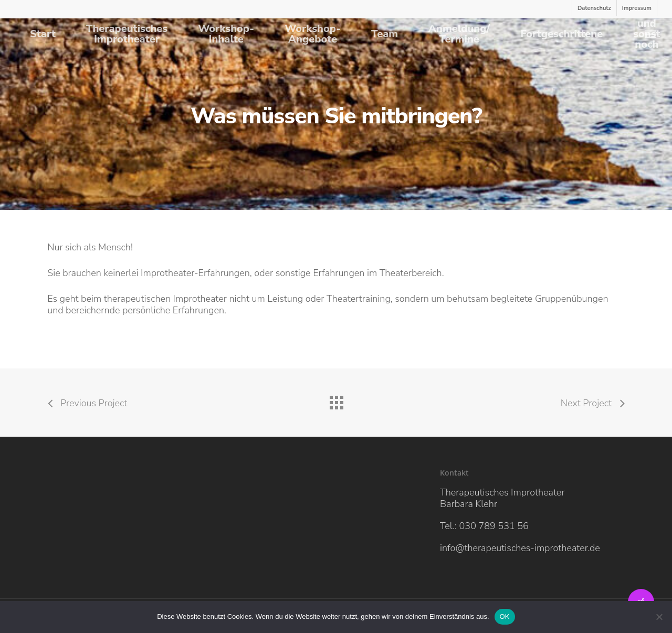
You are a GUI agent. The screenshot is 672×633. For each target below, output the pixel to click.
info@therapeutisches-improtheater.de (520, 548)
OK (505, 616)
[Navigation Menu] (651, 34)
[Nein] (659, 617)
